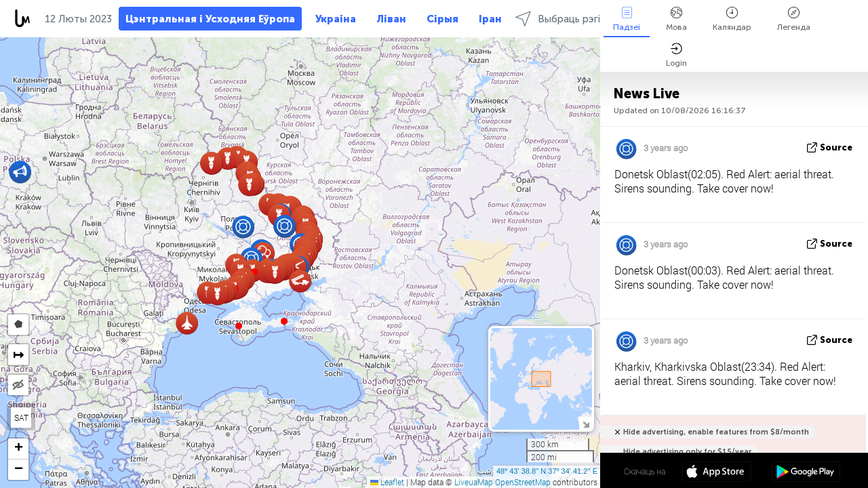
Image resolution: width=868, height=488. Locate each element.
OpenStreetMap (523, 482)
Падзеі (627, 19)
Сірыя (442, 19)
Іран (490, 19)
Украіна (336, 19)
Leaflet (387, 482)
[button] (284, 321)
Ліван (391, 19)
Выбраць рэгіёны (567, 19)
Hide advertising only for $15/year (687, 452)
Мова (676, 19)
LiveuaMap (474, 482)
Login (676, 55)
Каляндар (732, 19)
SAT (21, 418)
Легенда (794, 19)
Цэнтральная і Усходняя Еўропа (210, 19)
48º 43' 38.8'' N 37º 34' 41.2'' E (547, 471)
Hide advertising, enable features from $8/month (716, 432)
